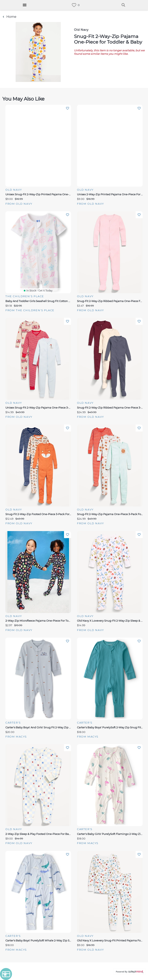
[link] (74, 5)
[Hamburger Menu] (25, 5)
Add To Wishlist (67, 108)
